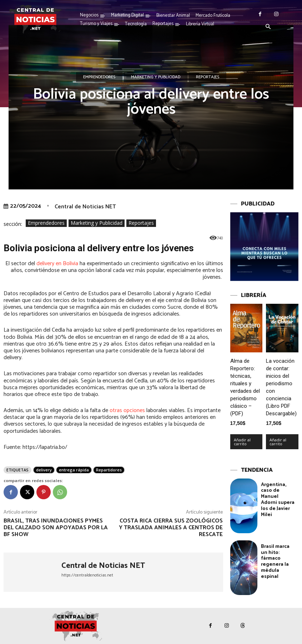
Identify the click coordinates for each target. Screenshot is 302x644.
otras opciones (127, 410)
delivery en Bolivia (57, 264)
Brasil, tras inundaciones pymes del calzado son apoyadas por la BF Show (56, 528)
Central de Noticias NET (85, 207)
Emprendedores (99, 77)
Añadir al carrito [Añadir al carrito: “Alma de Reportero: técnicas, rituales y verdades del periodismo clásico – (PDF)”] (242, 441)
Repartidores (109, 470)
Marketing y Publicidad (156, 77)
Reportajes (208, 77)
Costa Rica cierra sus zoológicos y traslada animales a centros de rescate (171, 528)
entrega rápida (74, 470)
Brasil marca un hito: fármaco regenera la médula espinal (275, 562)
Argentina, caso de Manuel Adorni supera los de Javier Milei (278, 499)
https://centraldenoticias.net (87, 575)
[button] (268, 27)
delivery (44, 470)
